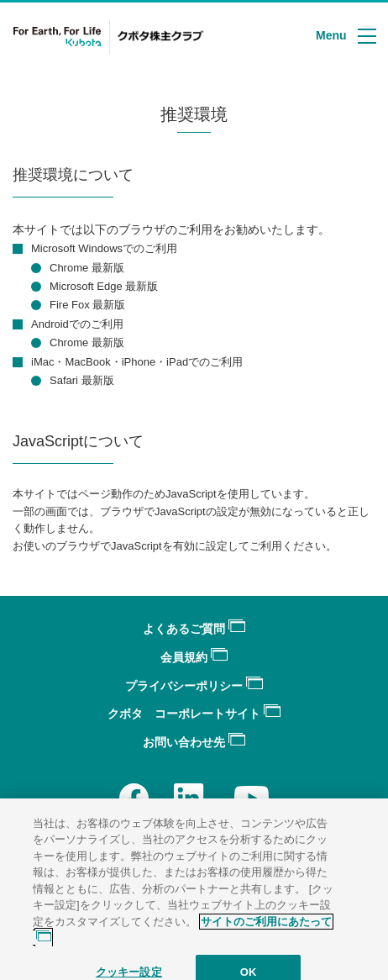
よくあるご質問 (194, 629)
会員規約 (194, 657)
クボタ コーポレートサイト (194, 714)
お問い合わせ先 (194, 742)
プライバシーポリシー (194, 686)
